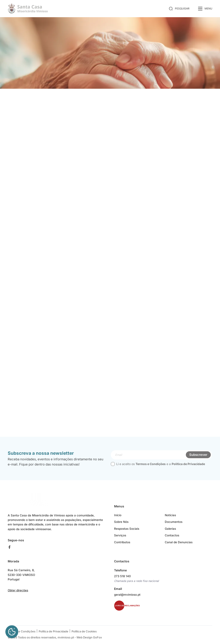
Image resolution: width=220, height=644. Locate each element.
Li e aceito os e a (158, 465)
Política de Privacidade (188, 465)
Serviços (120, 537)
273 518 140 (123, 578)
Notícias (170, 517)
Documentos (174, 523)
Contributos (122, 544)
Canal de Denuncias (179, 544)
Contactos (172, 537)
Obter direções (18, 592)
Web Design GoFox (89, 638)
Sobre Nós (121, 523)
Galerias (170, 530)
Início (118, 517)
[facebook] (11, 549)
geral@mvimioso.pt (127, 596)
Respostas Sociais (127, 530)
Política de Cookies (84, 633)
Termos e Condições (151, 465)
